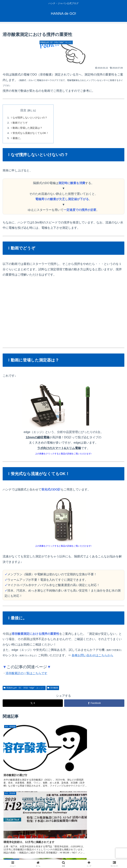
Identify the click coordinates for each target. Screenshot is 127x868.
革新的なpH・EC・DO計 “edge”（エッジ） (24, 689)
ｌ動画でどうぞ (20, 123)
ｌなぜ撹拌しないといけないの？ (30, 118)
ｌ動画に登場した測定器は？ (27, 129)
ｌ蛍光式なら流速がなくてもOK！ (31, 134)
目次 (25, 110)
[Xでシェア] (33, 704)
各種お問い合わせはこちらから (92, 656)
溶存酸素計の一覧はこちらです (26, 674)
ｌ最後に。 (17, 139)
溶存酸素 (53, 689)
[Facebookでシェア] (94, 704)
